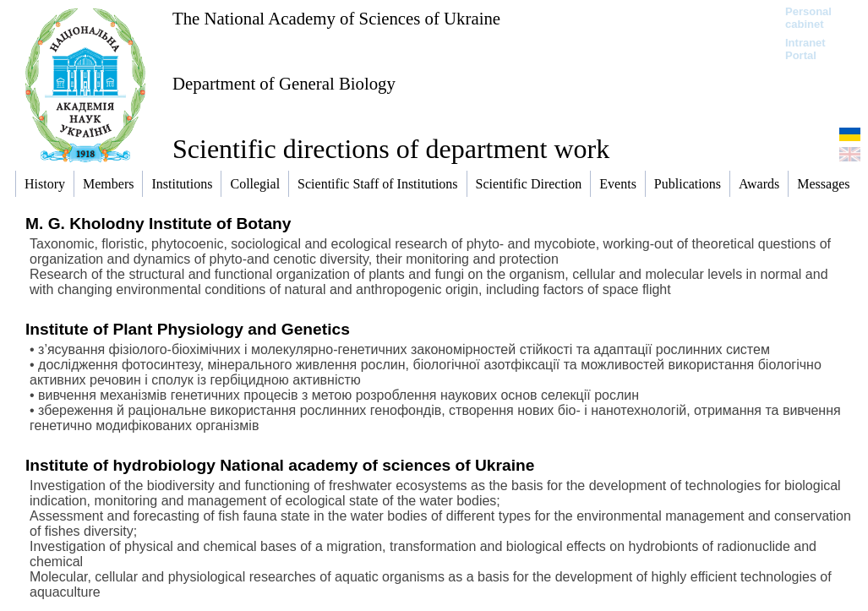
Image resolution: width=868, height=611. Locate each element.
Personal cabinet (808, 18)
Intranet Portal (805, 49)
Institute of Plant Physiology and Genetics (188, 329)
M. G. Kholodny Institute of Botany (158, 224)
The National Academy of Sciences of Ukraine (336, 18)
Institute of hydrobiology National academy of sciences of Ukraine (280, 465)
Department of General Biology (284, 83)
